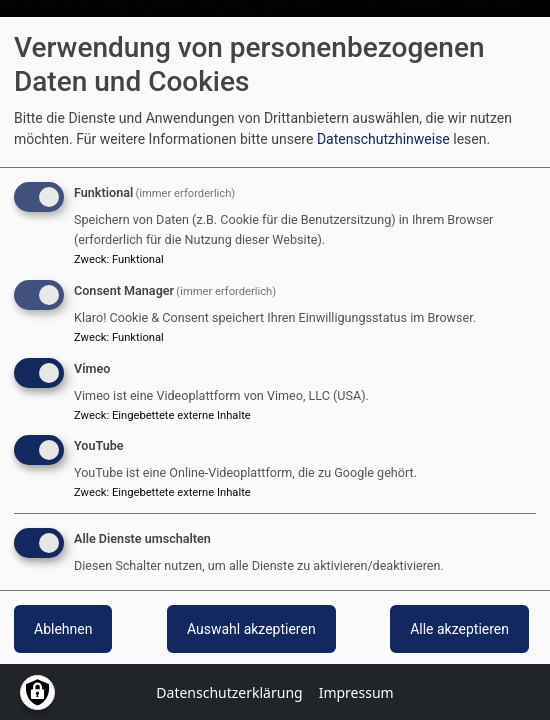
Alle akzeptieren (459, 629)
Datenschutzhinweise (383, 139)
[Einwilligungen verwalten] (37, 692)
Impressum (356, 692)
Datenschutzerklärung (229, 692)
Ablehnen (63, 629)
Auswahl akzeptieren (251, 629)
